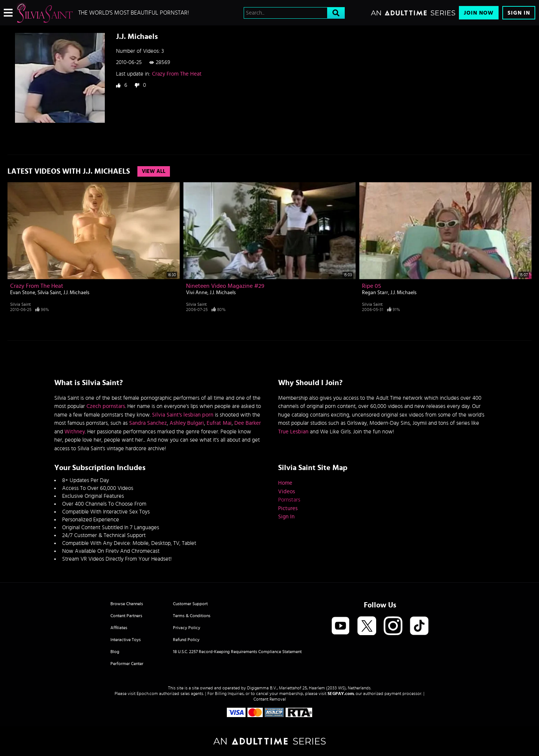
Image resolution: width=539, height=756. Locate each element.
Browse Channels (127, 604)
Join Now (479, 13)
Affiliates (119, 628)
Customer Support (190, 604)
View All (154, 171)
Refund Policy (186, 640)
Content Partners (126, 616)
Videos (287, 492)
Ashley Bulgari (187, 423)
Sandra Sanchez (148, 423)
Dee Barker (248, 423)
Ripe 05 (371, 286)
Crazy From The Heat (177, 74)
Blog (115, 652)
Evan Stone (23, 293)
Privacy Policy (187, 628)
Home (285, 483)
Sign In (519, 13)
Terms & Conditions (192, 616)
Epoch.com (147, 693)
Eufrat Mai (219, 423)
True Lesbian (293, 432)
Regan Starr (375, 293)
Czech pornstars (106, 406)
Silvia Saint (49, 293)
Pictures (288, 508)
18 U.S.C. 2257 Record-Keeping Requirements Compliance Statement (237, 652)
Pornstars (289, 500)
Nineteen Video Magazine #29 (225, 286)
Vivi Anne (197, 293)
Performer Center (127, 664)
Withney (75, 432)
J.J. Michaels (76, 293)
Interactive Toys (126, 640)
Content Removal (270, 699)
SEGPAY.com (341, 693)
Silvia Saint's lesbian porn (183, 415)
